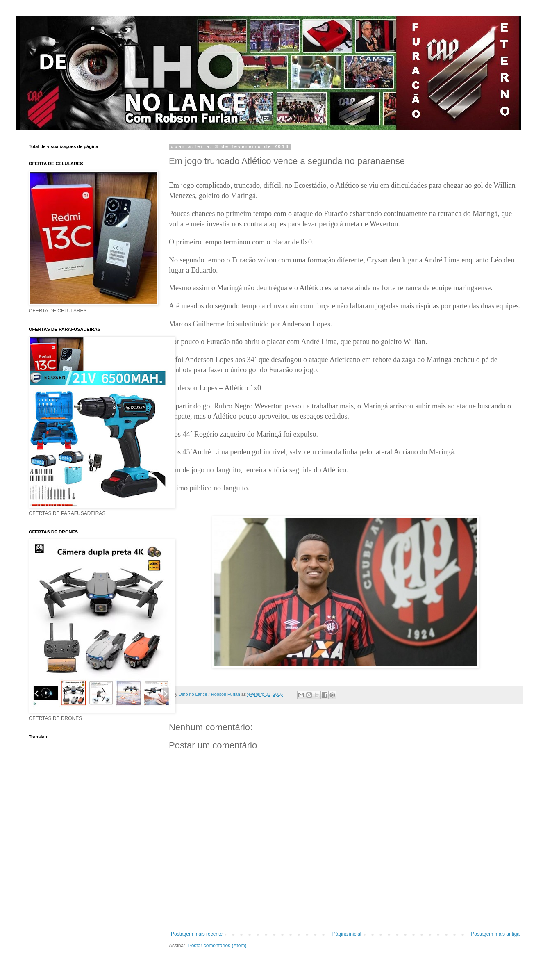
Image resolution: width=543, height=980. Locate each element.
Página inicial (347, 934)
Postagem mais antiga (495, 934)
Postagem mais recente (197, 934)
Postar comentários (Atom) (217, 946)
